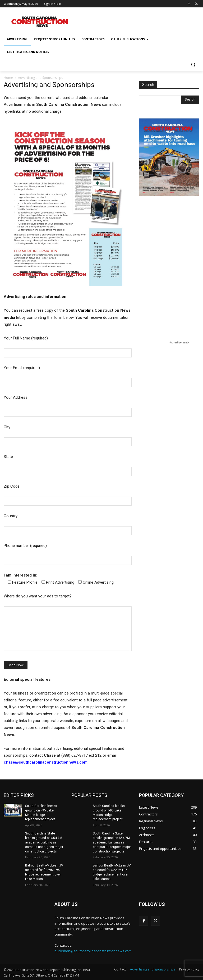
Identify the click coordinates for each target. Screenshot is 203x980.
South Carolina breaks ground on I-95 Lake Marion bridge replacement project (41, 813)
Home (8, 78)
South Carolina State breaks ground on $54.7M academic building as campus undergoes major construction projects (44, 842)
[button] (193, 65)
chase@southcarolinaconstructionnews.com (46, 762)
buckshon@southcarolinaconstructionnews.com (93, 951)
